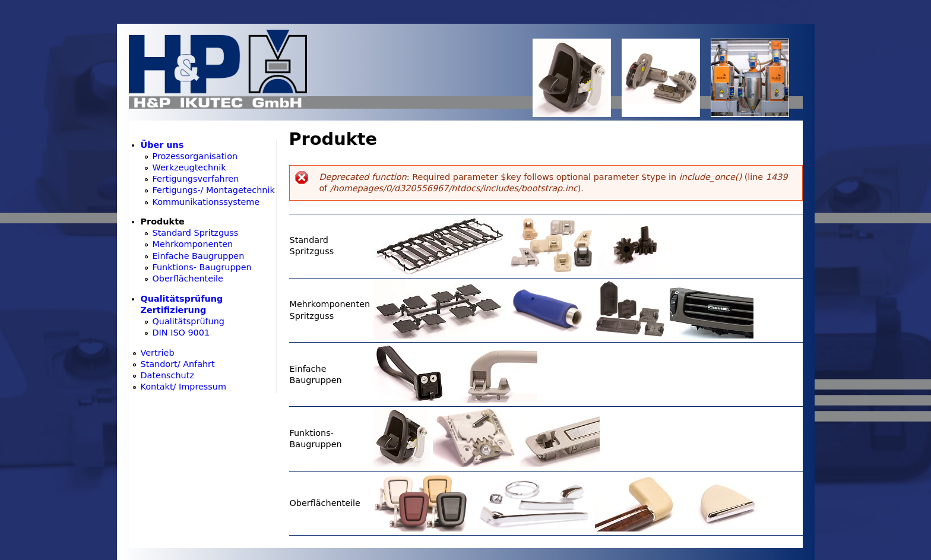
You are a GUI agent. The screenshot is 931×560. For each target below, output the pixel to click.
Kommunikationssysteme (206, 202)
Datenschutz (167, 375)
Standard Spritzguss (196, 233)
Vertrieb (158, 353)
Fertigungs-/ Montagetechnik (214, 190)
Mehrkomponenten (193, 244)
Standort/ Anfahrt (178, 364)
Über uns (162, 145)
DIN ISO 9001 (181, 333)
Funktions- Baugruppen (202, 267)
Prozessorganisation (195, 156)
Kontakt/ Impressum (184, 387)
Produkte (163, 222)
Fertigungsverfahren (196, 179)
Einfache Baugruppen (199, 256)
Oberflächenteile (188, 279)
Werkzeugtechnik (189, 167)
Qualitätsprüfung (189, 321)
